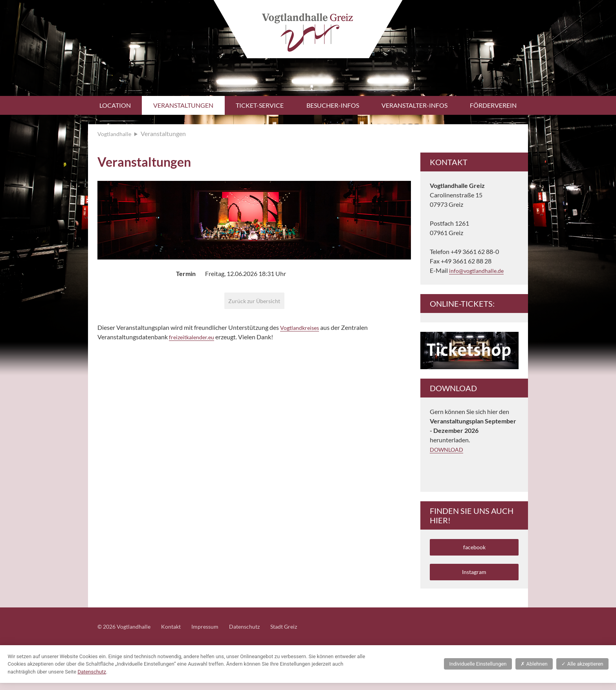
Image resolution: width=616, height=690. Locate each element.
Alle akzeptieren (582, 671)
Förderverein (493, 105)
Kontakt (179, 633)
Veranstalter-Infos (414, 105)
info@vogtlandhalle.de (479, 270)
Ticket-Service (260, 105)
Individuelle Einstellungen (478, 671)
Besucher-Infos (333, 105)
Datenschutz (258, 633)
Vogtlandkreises (302, 330)
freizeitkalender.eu (194, 339)
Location (115, 105)
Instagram (474, 577)
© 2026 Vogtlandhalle (127, 633)
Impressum (215, 633)
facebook (474, 548)
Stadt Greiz (302, 633)
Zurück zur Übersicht (254, 302)
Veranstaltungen (183, 105)
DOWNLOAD (449, 449)
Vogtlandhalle (116, 133)
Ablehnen (534, 671)
